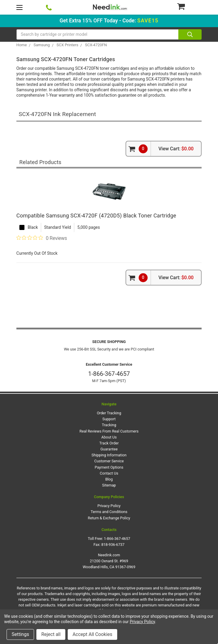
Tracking (109, 425)
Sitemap (109, 485)
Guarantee (109, 449)
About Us (109, 437)
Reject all (51, 634)
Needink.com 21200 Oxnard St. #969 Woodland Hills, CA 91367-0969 (109, 561)
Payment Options (109, 467)
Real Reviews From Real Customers (109, 431)
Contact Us (109, 473)
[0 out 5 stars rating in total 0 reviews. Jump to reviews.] (42, 238)
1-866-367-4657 (109, 374)
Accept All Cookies (92, 634)
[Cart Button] (189, 6)
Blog (109, 479)
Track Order (109, 443)
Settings (20, 634)
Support (109, 419)
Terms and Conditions (109, 512)
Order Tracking (109, 413)
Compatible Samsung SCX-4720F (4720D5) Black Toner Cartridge (96, 216)
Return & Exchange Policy (109, 518)
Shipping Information (109, 455)
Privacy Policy (109, 506)
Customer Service (109, 461)
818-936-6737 (113, 545)
